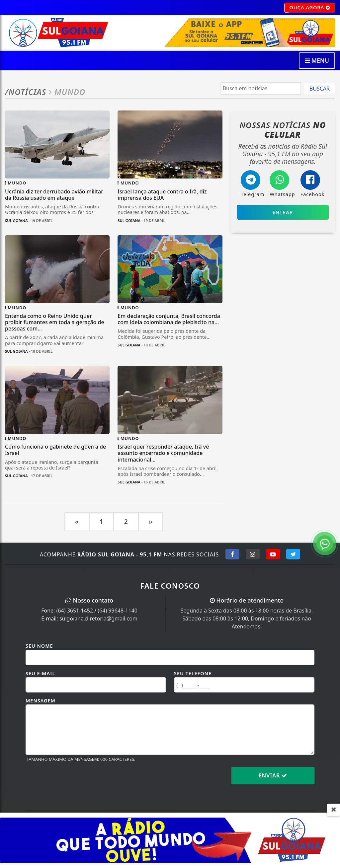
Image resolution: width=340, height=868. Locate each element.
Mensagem (41, 701)
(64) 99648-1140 (118, 611)
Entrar (283, 212)
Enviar (273, 775)
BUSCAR (320, 89)
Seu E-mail (40, 673)
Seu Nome (39, 646)
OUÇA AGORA (310, 8)
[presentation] (76, 781)
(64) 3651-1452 (75, 611)
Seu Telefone (193, 673)
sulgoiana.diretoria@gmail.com (98, 618)
